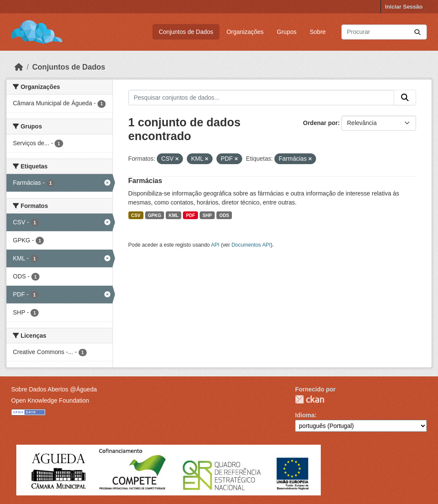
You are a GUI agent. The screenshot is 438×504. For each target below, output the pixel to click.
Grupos (287, 32)
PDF (190, 215)
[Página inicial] (19, 67)
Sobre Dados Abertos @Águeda (54, 389)
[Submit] (417, 32)
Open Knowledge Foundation (50, 400)
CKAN (310, 399)
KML (174, 215)
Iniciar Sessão (404, 7)
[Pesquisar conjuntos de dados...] (384, 32)
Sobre (318, 32)
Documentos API (251, 245)
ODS (224, 215)
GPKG (154, 215)
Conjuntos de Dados (186, 32)
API (215, 245)
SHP (207, 215)
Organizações (245, 32)
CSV (136, 215)
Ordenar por (321, 123)
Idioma (305, 415)
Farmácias (145, 181)
